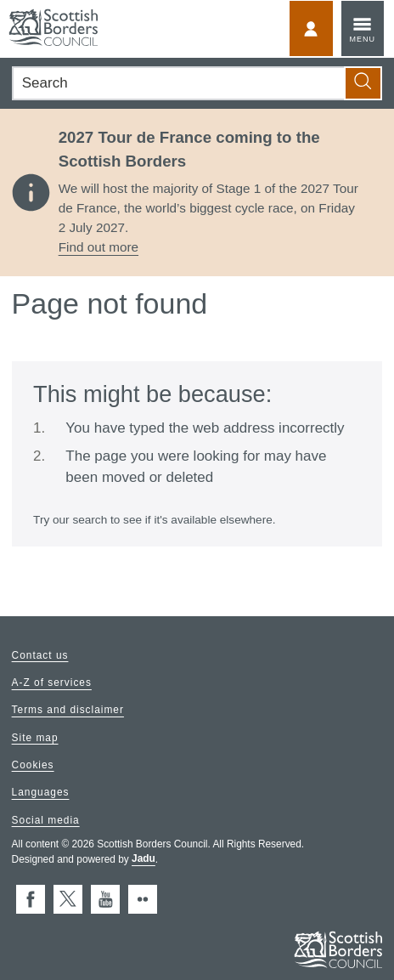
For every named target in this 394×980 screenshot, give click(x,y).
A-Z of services (52, 683)
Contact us (40, 655)
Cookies (33, 765)
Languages (41, 793)
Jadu (144, 859)
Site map (35, 738)
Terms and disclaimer (68, 711)
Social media (46, 820)
